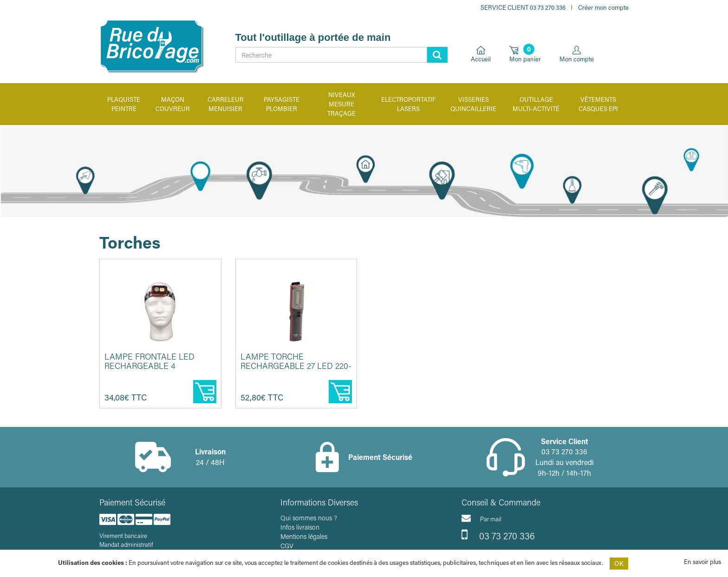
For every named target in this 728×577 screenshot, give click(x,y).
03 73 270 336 (498, 535)
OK (619, 563)
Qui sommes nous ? (309, 518)
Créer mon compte (603, 7)
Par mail (481, 518)
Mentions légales (304, 536)
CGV (287, 546)
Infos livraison (300, 527)
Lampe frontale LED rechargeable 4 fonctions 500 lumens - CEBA (157, 370)
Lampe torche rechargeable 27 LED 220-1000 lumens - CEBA (296, 366)
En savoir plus (702, 561)
